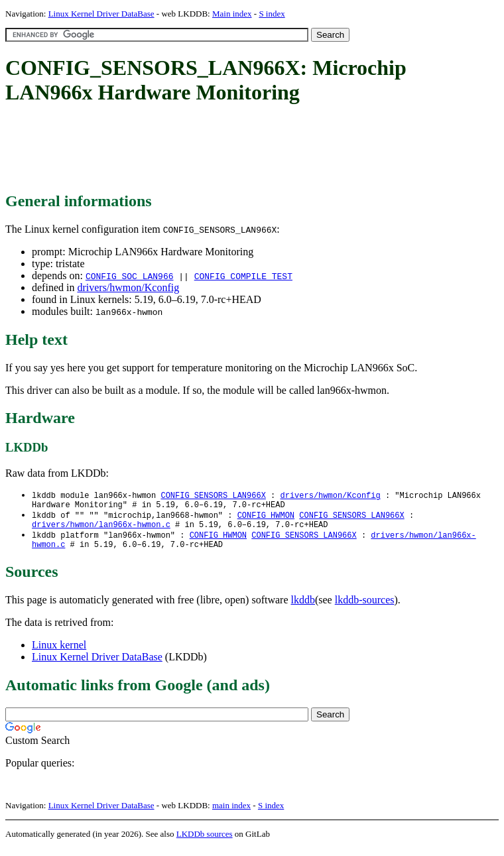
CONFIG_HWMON (266, 518)
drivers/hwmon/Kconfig (128, 287)
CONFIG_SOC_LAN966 (130, 276)
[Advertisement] (247, 149)
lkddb (303, 608)
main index (231, 813)
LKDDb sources (205, 842)
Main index (232, 14)
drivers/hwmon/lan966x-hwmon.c (101, 529)
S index (272, 14)
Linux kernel (59, 653)
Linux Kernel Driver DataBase (101, 14)
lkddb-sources (365, 608)
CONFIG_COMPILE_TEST (243, 276)
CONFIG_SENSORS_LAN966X (213, 496)
